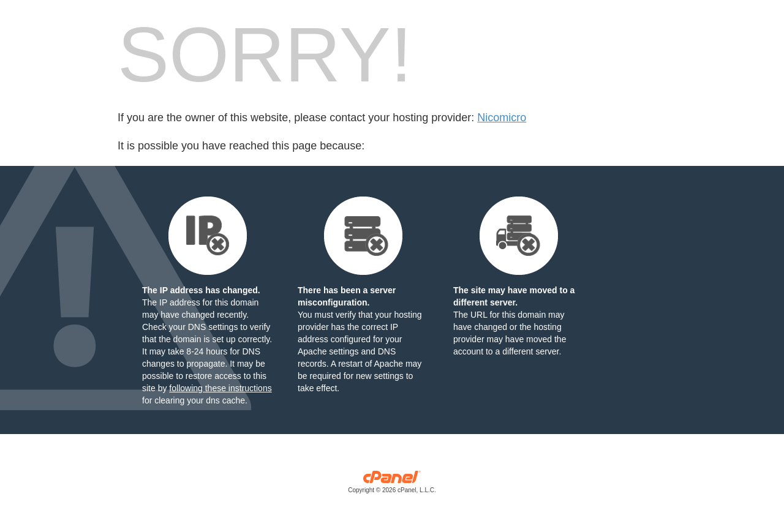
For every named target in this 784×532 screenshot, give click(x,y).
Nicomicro (502, 118)
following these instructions (220, 388)
